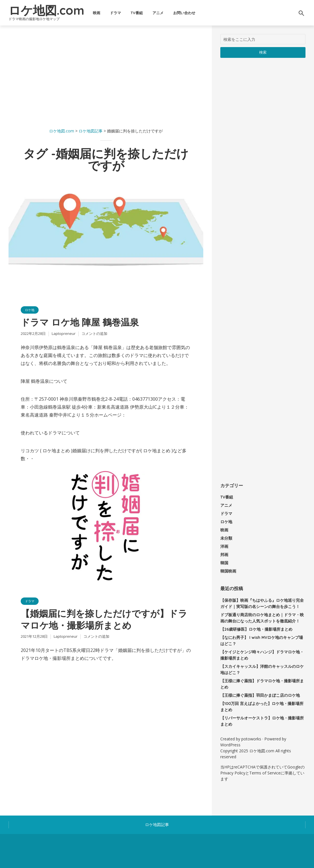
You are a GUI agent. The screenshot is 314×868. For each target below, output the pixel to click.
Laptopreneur (64, 333)
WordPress (230, 745)
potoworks (251, 739)
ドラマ (115, 13)
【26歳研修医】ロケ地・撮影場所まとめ (256, 629)
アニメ (158, 13)
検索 (263, 52)
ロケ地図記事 (157, 824)
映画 (97, 13)
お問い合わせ (184, 13)
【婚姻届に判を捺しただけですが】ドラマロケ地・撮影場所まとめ (104, 619)
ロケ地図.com (46, 10)
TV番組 (137, 13)
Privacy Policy (233, 773)
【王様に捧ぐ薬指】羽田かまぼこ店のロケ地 (260, 695)
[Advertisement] (106, 74)
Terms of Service (265, 773)
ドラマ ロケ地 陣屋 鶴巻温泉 (80, 322)
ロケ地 (30, 310)
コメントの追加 (94, 333)
